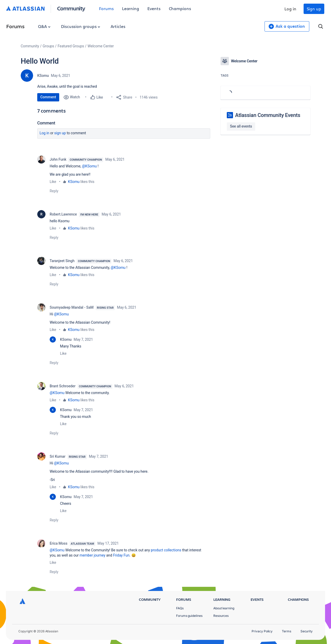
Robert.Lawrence (63, 214)
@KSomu (89, 166)
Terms (287, 631)
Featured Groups (71, 46)
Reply (54, 191)
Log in (290, 9)
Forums (106, 8)
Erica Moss (59, 543)
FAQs (180, 608)
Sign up (314, 9)
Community (71, 8)
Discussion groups (81, 26)
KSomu (43, 76)
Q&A (44, 26)
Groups (48, 46)
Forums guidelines (189, 616)
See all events (241, 126)
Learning (131, 8)
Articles (118, 26)
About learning (224, 608)
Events (154, 8)
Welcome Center (101, 46)
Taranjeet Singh (62, 261)
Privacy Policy (262, 631)
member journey (93, 555)
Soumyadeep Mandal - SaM (72, 307)
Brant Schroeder (63, 386)
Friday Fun (121, 555)
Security (307, 631)
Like (53, 182)
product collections (166, 550)
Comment (48, 97)
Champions (180, 8)
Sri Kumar (58, 456)
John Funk (58, 159)
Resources (221, 616)
